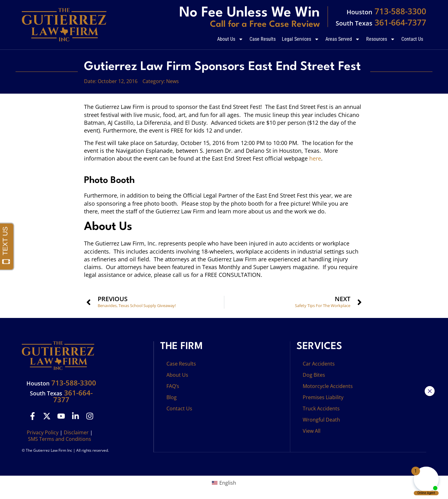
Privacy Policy (43, 432)
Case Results (263, 39)
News (173, 81)
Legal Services (301, 39)
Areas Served (343, 39)
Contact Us (412, 39)
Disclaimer (76, 432)
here (315, 158)
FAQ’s (173, 386)
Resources (381, 39)
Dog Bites (314, 375)
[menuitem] (224, 483)
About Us (230, 39)
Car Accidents (319, 364)
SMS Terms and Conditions (60, 439)
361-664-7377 (381, 22)
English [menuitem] (228, 483)
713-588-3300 (386, 11)
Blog (172, 397)
